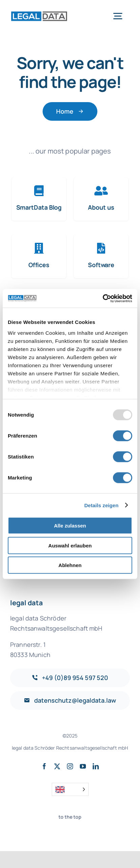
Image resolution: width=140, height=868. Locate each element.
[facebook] (44, 766)
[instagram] (70, 766)
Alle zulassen (70, 526)
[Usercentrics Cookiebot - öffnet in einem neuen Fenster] (103, 298)
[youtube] (83, 766)
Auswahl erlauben (70, 545)
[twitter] (57, 766)
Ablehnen (70, 565)
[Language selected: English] (70, 789)
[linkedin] (96, 766)
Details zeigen (101, 505)
